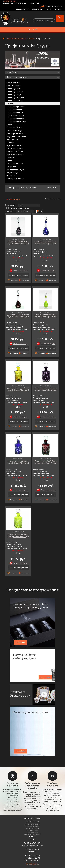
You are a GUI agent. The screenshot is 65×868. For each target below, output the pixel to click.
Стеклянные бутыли (15, 128)
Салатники (11, 158)
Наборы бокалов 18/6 (15, 101)
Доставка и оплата (23, 9)
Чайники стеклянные (15, 155)
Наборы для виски (14, 89)
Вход (48, 6)
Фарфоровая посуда (32, 821)
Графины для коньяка (17, 122)
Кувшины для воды (14, 131)
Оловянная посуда (33, 828)
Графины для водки (16, 119)
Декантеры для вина (15, 134)
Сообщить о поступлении (18, 275)
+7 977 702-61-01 (33, 850)
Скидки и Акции (38, 9)
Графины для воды (16, 110)
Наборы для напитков (15, 98)
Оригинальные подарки (32, 834)
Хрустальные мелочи (15, 179)
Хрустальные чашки (15, 152)
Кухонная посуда (33, 830)
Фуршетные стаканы (15, 146)
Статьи (49, 9)
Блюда (9, 161)
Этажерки (11, 176)
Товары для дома (32, 832)
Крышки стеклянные (15, 164)
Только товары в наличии (18, 208)
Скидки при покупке (20, 270)
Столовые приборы (32, 827)
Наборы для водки (14, 95)
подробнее (20, 642)
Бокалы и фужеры (14, 86)
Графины (30, 39)
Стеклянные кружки (15, 149)
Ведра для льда (13, 140)
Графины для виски (16, 116)
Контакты (58, 9)
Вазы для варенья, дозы (16, 170)
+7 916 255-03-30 (9, 1)
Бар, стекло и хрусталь (16, 39)
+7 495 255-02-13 (16, 3)
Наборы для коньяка (15, 92)
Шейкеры (11, 143)
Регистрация (57, 6)
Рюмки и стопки (13, 83)
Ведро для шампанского (16, 137)
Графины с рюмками (17, 107)
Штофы (10, 125)
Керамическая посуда (32, 823)
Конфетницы (12, 167)
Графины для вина (16, 113)
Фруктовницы (12, 173)
